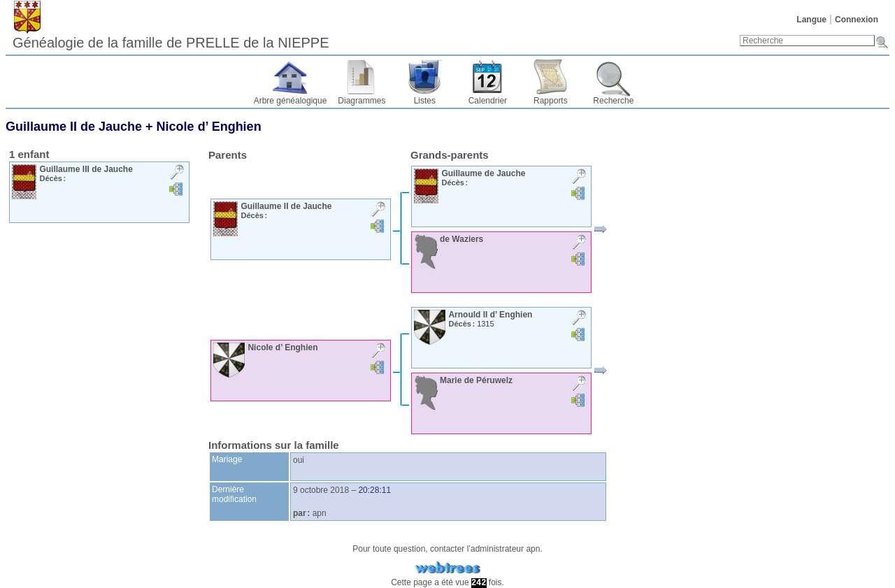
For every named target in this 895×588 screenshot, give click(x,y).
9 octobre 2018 (321, 490)
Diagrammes (361, 101)
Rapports (551, 101)
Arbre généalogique (291, 101)
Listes (425, 101)
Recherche (613, 101)
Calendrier (488, 101)
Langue (811, 20)
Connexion (857, 20)
